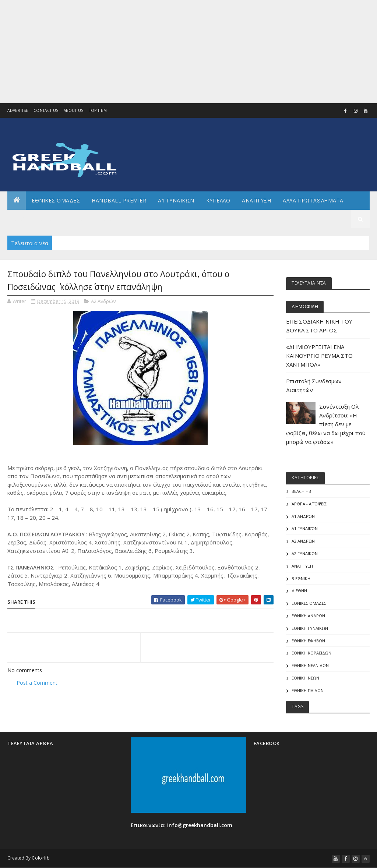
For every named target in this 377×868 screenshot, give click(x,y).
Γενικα (73, 219)
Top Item (98, 110)
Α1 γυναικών (305, 528)
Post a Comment (37, 683)
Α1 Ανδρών (303, 516)
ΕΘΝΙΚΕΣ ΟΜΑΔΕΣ (56, 200)
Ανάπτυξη (302, 566)
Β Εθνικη (301, 578)
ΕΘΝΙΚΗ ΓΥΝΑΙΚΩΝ (310, 628)
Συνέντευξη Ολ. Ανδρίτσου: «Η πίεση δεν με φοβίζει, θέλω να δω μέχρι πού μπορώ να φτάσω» (326, 424)
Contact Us (46, 110)
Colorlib (40, 858)
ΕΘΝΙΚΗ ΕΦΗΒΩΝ (308, 641)
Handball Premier (119, 200)
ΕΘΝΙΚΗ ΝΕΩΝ (305, 678)
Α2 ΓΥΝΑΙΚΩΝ (305, 553)
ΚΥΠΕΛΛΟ (218, 200)
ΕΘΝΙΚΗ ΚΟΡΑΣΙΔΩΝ (311, 653)
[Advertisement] (188, 52)
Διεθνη (105, 219)
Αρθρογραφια (33, 219)
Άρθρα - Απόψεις (309, 504)
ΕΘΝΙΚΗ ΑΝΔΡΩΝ (308, 616)
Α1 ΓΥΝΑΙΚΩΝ (176, 200)
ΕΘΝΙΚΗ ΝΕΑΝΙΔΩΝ (310, 665)
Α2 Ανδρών (103, 301)
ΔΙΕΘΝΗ (299, 591)
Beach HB (301, 491)
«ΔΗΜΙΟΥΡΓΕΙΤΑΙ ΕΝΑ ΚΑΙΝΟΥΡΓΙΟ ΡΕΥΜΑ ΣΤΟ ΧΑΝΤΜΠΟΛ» (319, 356)
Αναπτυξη (256, 200)
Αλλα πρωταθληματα (313, 200)
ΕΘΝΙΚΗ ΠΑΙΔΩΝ (308, 690)
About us (73, 110)
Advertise (18, 110)
